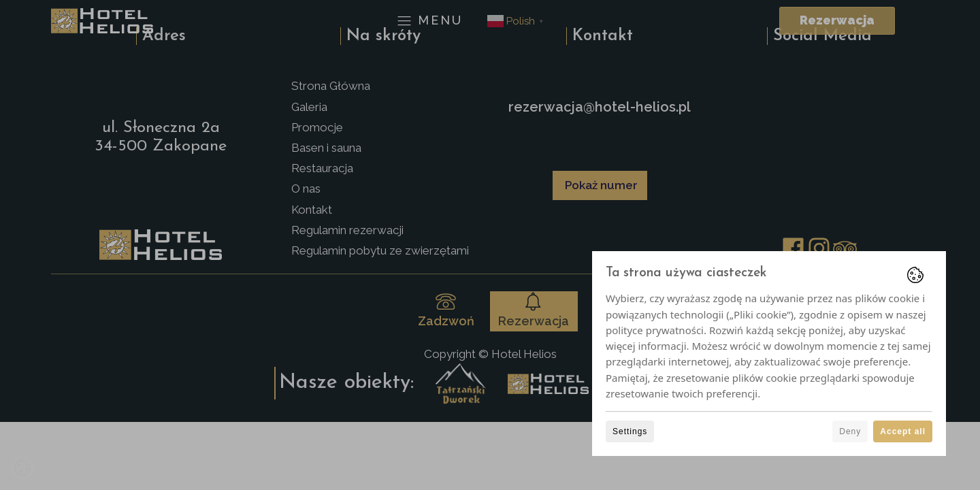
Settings (630, 431)
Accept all (903, 431)
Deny (850, 431)
